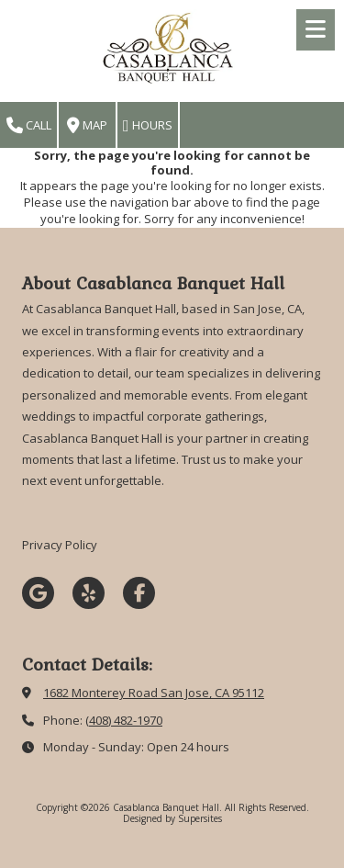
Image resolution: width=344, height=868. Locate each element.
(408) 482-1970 (124, 720)
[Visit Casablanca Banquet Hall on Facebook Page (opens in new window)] (139, 593)
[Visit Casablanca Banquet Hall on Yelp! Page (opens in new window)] (89, 593)
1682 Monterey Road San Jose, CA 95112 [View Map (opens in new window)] (154, 693)
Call (29, 125)
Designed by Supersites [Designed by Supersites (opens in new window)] (172, 818)
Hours (148, 125)
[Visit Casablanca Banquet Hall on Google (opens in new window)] (38, 593)
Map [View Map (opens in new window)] (87, 125)
